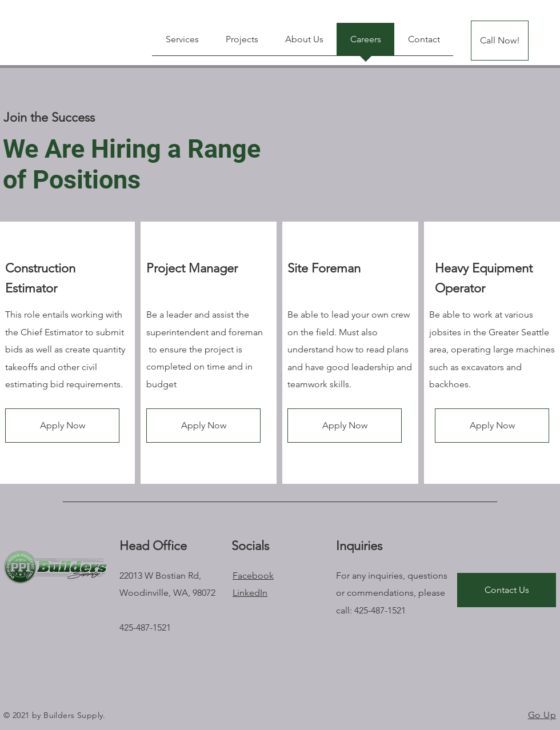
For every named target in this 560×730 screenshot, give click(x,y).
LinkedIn (250, 593)
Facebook (253, 575)
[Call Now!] (500, 41)
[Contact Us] (507, 590)
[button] (62, 426)
